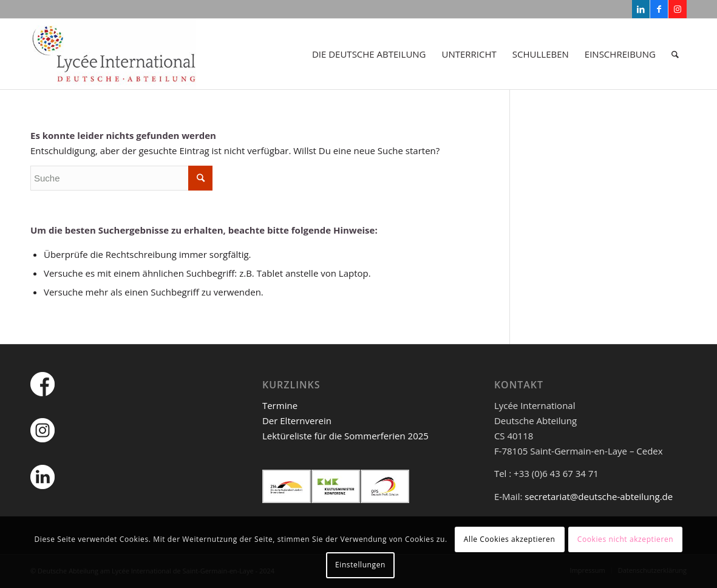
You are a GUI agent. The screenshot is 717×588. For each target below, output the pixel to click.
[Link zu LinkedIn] (641, 9)
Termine (280, 405)
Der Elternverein (297, 421)
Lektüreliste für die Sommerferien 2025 (345, 436)
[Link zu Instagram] (678, 9)
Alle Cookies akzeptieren (510, 539)
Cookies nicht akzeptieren (626, 539)
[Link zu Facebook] (659, 9)
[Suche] (675, 54)
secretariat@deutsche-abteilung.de (599, 496)
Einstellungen (360, 565)
